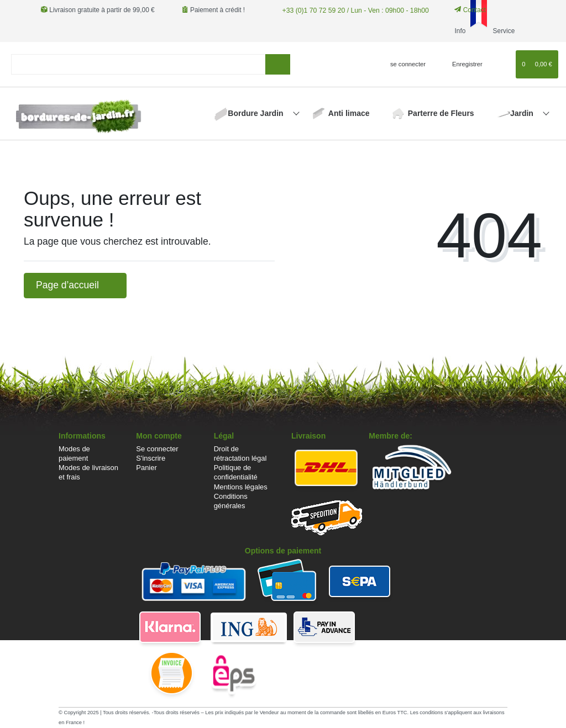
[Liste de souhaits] (502, 64)
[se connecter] (403, 64)
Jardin (523, 113)
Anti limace (349, 113)
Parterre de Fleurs (441, 113)
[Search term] (138, 64)
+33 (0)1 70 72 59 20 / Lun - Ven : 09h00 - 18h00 (353, 10)
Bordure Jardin (256, 113)
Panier (146, 468)
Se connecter (157, 449)
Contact (467, 10)
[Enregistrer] (461, 64)
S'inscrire (151, 458)
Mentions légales (241, 487)
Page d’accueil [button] (75, 285)
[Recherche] (278, 64)
